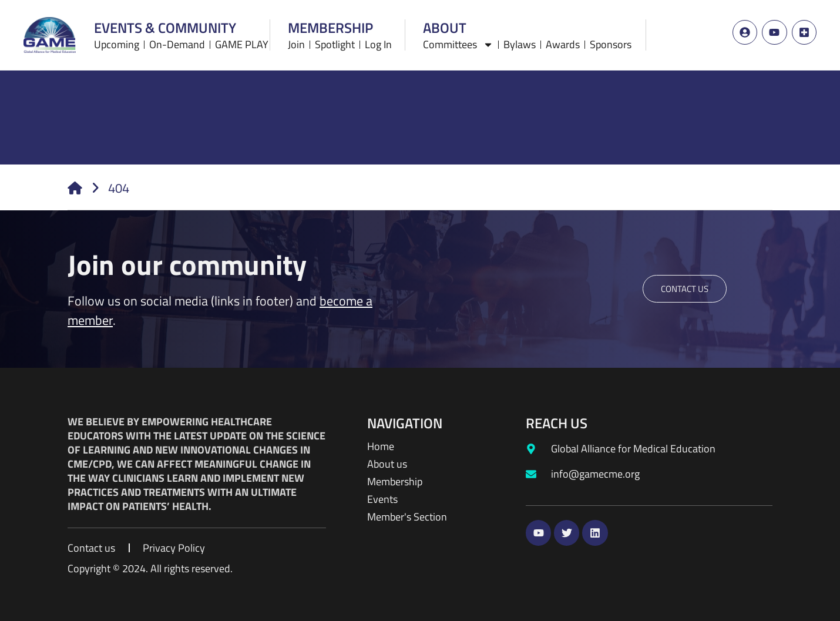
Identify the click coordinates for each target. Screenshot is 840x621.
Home (381, 447)
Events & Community (165, 25)
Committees (458, 43)
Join (296, 43)
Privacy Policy (174, 548)
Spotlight (335, 43)
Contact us (91, 548)
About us (387, 464)
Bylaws (520, 43)
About (445, 25)
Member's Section (407, 517)
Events (382, 499)
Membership (330, 25)
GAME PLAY (242, 43)
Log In (378, 43)
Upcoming (117, 43)
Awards (563, 43)
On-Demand (177, 43)
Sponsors (611, 43)
